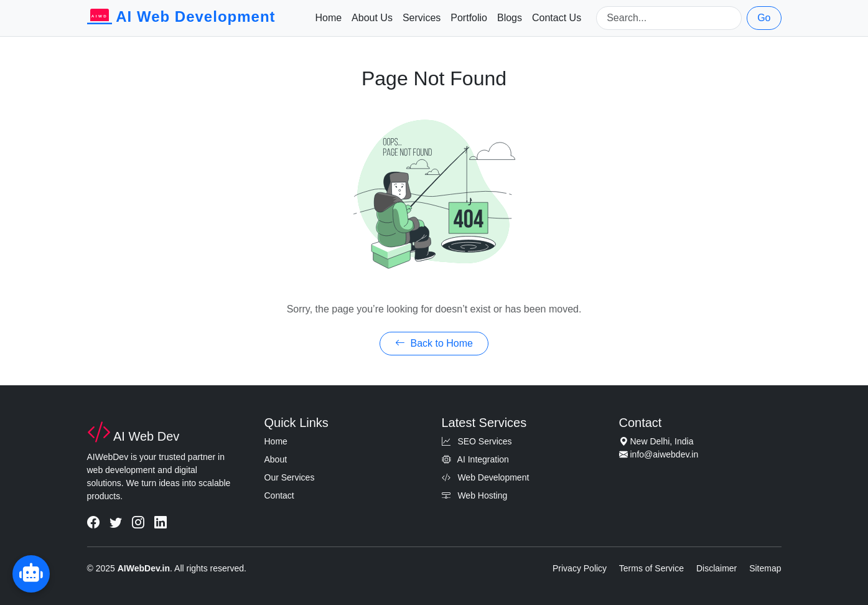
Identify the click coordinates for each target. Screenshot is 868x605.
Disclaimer (716, 568)
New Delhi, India (662, 441)
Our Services (290, 477)
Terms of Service (651, 568)
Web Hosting (475, 495)
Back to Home (434, 343)
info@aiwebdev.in (665, 454)
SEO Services (477, 441)
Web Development (486, 477)
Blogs (510, 18)
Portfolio (469, 18)
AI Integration (475, 459)
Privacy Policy (580, 568)
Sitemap (765, 568)
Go (764, 18)
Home (328, 18)
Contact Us (557, 18)
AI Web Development (181, 18)
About (276, 459)
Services (422, 18)
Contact (279, 495)
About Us (372, 18)
